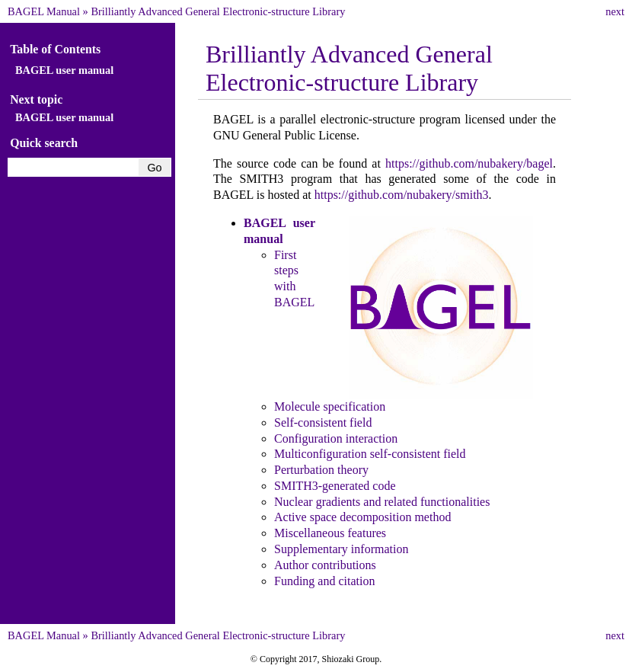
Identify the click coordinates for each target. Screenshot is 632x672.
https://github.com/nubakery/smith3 (402, 195)
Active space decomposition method (362, 517)
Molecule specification (330, 406)
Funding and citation (324, 581)
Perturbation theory (321, 470)
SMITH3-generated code (335, 486)
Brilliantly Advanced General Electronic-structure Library (218, 11)
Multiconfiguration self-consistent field (370, 454)
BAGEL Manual (44, 11)
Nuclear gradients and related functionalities (382, 502)
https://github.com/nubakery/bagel (469, 163)
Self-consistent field (323, 422)
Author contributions (325, 565)
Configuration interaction (336, 438)
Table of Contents (55, 49)
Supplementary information (341, 549)
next (615, 11)
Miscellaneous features (330, 533)
